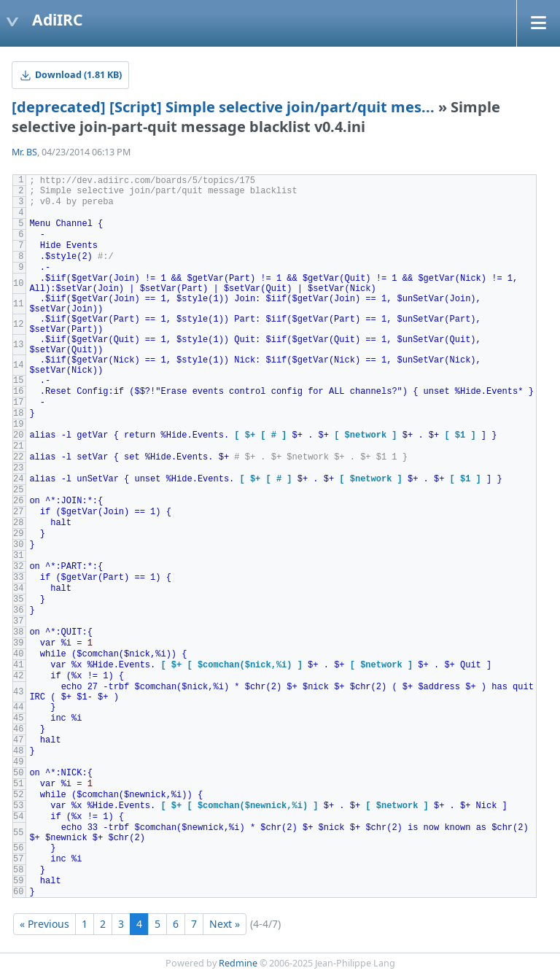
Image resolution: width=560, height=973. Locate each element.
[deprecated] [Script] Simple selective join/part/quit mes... (223, 107)
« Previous (44, 924)
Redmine (238, 963)
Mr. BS (24, 152)
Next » (225, 924)
